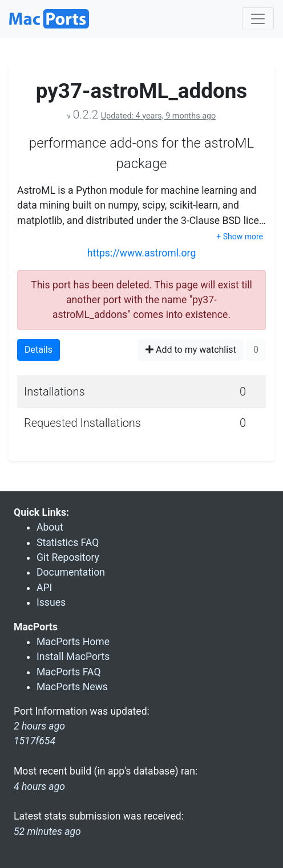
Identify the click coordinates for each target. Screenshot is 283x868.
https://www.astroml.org (142, 253)
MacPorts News (72, 687)
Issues (51, 602)
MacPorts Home (73, 642)
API (44, 588)
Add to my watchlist (191, 350)
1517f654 (35, 741)
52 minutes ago (47, 832)
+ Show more (240, 237)
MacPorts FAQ (69, 672)
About (50, 527)
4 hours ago (39, 787)
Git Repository (68, 557)
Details (39, 350)
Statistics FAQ (68, 543)
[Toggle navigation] (258, 19)
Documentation (71, 572)
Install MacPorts (73, 657)
